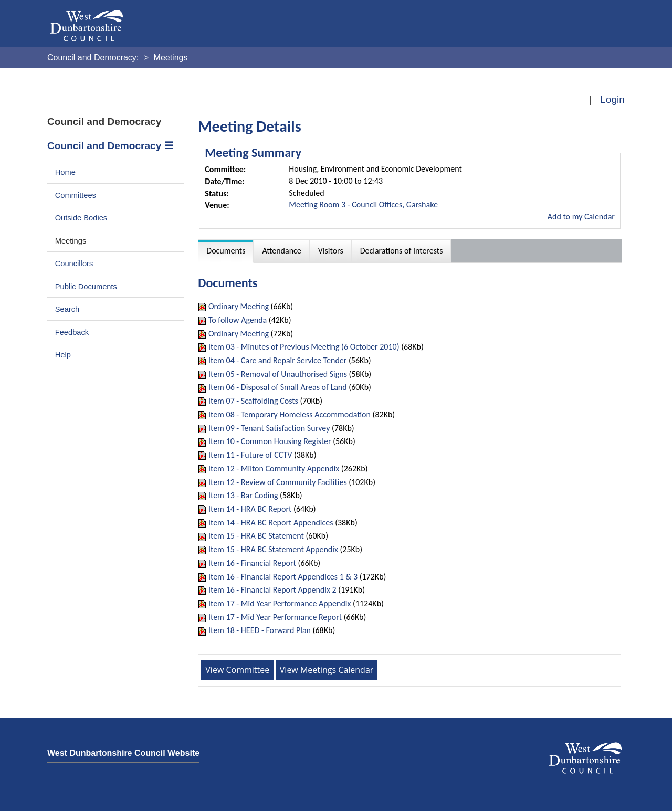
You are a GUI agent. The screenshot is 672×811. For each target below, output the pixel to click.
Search (67, 309)
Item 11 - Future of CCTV (250, 455)
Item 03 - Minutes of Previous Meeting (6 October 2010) (304, 347)
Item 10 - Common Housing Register (270, 441)
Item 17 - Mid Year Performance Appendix (280, 603)
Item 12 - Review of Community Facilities (278, 482)
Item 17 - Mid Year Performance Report (275, 617)
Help (63, 355)
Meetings (71, 241)
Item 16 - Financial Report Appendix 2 (272, 590)
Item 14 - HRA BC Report (250, 509)
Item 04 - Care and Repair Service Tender (277, 360)
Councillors (74, 264)
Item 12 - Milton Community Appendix (274, 468)
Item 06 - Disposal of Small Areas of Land (278, 387)
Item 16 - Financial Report (252, 563)
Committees (76, 195)
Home (65, 172)
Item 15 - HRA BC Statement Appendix (273, 549)
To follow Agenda (238, 320)
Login (612, 99)
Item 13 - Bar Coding (243, 495)
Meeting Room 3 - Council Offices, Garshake (363, 204)
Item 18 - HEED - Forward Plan (260, 630)
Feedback (72, 332)
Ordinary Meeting (239, 306)
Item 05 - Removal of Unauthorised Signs (278, 374)
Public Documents (86, 287)
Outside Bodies (81, 218)
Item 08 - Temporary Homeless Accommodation (290, 414)
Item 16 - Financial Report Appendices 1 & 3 (283, 577)
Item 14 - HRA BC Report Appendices (271, 523)
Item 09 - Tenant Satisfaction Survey (269, 428)
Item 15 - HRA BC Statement (256, 536)
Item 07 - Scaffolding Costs (253, 401)
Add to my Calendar (581, 217)
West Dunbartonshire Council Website (123, 753)
